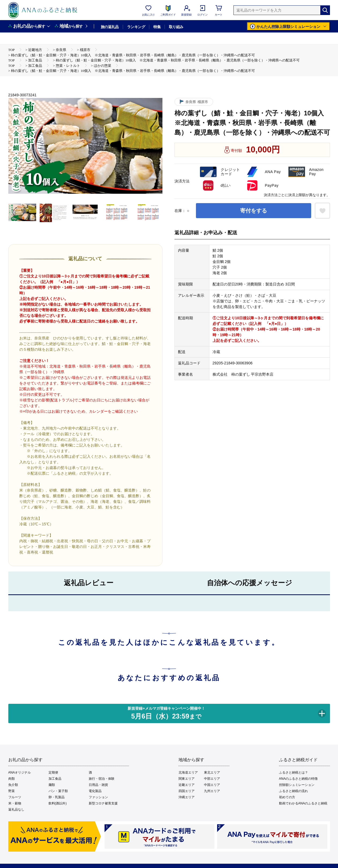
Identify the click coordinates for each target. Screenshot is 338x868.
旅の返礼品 (110, 27)
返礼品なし (16, 810)
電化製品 (95, 791)
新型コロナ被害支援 (103, 803)
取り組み (176, 27)
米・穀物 (15, 803)
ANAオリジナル (20, 772)
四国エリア (187, 791)
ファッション (98, 797)
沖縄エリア (187, 797)
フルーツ (15, 797)
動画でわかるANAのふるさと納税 (303, 803)
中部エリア (212, 779)
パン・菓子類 (58, 791)
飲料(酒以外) (58, 803)
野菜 (12, 791)
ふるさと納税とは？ (294, 772)
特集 (157, 27)
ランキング (136, 27)
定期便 (53, 772)
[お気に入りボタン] (322, 211)
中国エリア (212, 785)
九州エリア (212, 791)
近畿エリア (187, 785)
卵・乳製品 (57, 797)
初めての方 (287, 797)
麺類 (52, 785)
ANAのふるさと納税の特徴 (298, 779)
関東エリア (187, 779)
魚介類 (13, 785)
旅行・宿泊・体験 (102, 779)
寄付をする (254, 211)
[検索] (325, 10)
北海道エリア (188, 772)
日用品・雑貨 (98, 785)
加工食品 (55, 779)
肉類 (12, 779)
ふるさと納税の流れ (294, 791)
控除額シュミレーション (297, 785)
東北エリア (212, 772)
